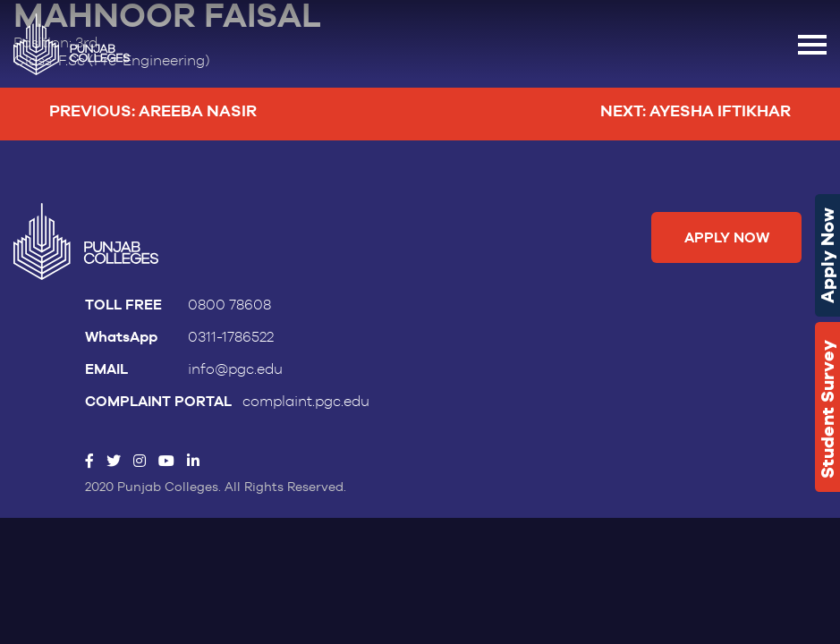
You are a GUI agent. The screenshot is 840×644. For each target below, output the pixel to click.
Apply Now (827, 255)
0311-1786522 (231, 337)
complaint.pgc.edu (306, 402)
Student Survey (827, 409)
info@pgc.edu (235, 369)
